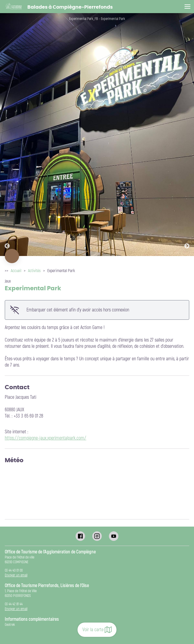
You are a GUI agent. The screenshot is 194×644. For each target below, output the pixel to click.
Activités (34, 271)
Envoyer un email (16, 575)
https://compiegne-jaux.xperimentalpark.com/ (46, 438)
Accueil (16, 271)
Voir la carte (97, 630)
